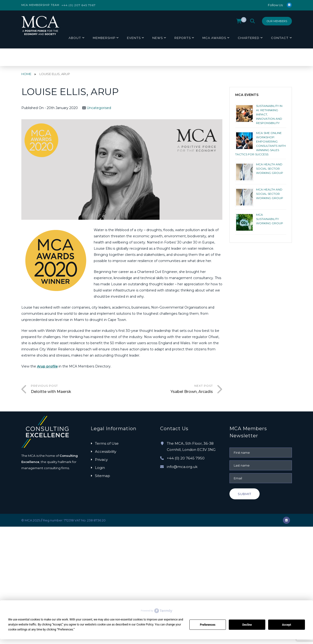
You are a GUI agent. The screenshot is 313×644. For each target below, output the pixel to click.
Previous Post (76, 389)
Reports (183, 38)
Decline (247, 625)
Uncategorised (99, 108)
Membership (104, 38)
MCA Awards (214, 38)
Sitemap (103, 476)
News (158, 38)
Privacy (101, 460)
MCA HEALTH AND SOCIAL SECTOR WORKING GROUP (270, 169)
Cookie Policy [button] (145, 625)
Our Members (277, 21)
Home (26, 74)
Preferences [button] (65, 630)
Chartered (249, 38)
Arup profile (47, 366)
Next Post (167, 389)
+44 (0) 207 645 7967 (79, 5)
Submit (245, 494)
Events (134, 38)
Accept (287, 625)
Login (100, 468)
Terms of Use (107, 443)
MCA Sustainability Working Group (270, 219)
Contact (280, 38)
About (75, 38)
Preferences (208, 625)
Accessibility (106, 451)
